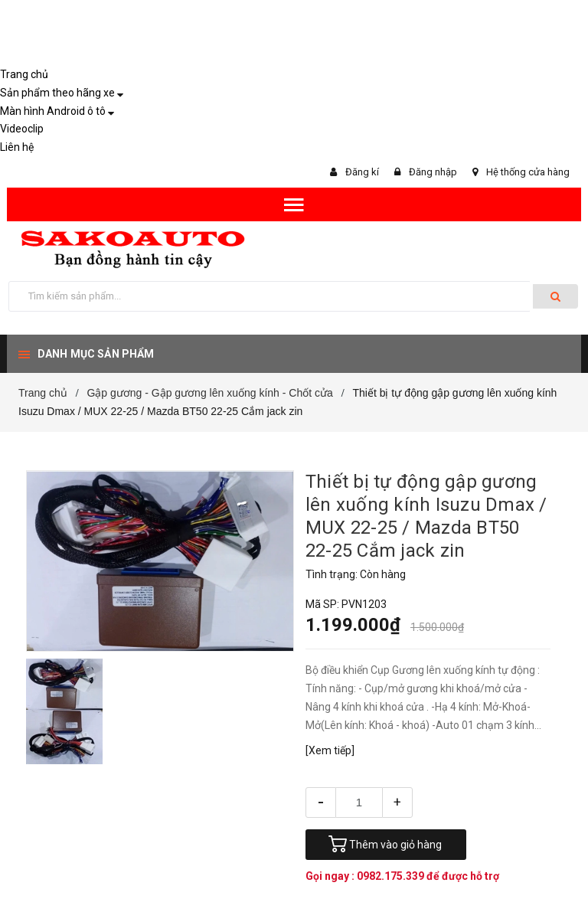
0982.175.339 (392, 876)
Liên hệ (17, 147)
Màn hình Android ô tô (53, 111)
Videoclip (22, 129)
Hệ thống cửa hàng (528, 172)
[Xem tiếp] (330, 750)
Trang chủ (24, 74)
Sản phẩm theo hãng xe (57, 93)
